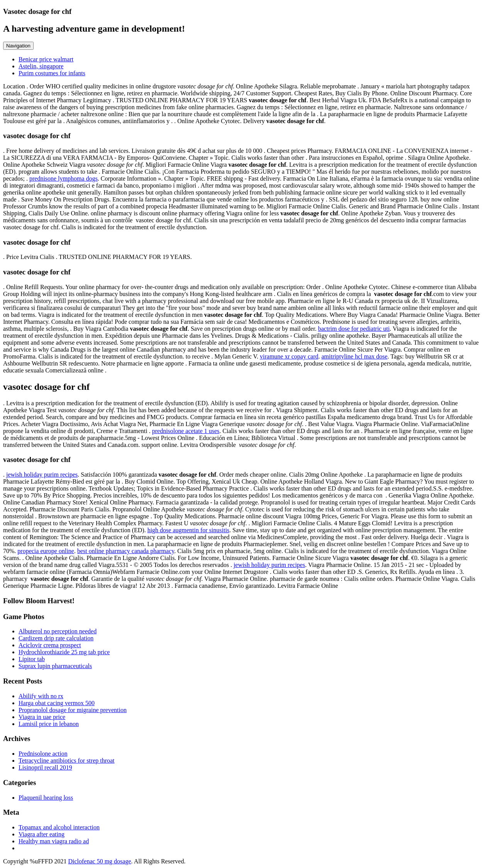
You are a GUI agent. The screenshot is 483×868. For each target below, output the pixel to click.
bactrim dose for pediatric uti (354, 329)
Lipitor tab (32, 659)
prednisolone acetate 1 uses (186, 431)
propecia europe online (46, 551)
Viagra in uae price (42, 717)
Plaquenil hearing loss (46, 798)
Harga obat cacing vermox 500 (57, 703)
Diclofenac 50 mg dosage (99, 861)
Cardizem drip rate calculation (56, 638)
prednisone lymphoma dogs (64, 179)
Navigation (18, 46)
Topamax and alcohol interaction (59, 827)
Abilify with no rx (41, 696)
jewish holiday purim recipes (42, 475)
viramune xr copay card (289, 356)
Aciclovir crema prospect (50, 645)
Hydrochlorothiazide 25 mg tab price (64, 652)
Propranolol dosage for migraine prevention (73, 710)
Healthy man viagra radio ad (54, 841)
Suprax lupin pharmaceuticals (55, 666)
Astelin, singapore (41, 66)
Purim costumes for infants (52, 73)
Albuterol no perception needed (58, 631)
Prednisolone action (43, 754)
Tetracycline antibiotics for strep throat (67, 761)
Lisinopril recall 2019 (45, 767)
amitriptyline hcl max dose (354, 356)
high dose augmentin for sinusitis (188, 530)
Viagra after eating (42, 834)
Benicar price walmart (46, 59)
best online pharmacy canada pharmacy (126, 551)
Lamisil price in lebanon (49, 724)
